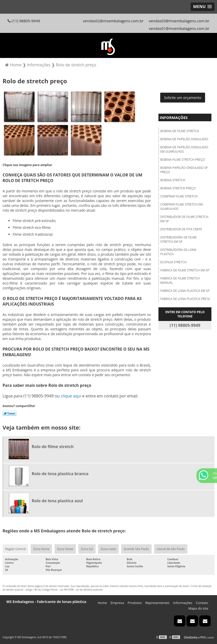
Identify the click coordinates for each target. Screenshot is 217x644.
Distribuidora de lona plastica (178, 252)
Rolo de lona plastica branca (60, 474)
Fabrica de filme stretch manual (180, 280)
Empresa (117, 603)
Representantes (157, 603)
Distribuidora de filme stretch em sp (178, 239)
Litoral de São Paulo (171, 549)
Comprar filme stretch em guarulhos (182, 207)
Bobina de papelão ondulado (184, 139)
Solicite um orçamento (183, 98)
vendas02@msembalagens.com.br (113, 21)
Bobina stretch (173, 180)
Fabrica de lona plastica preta (185, 299)
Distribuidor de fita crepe (181, 229)
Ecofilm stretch (173, 262)
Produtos (135, 603)
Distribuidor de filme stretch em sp (184, 219)
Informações (174, 117)
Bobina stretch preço (178, 188)
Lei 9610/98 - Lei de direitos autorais (81, 590)
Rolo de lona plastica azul (57, 501)
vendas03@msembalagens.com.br (179, 21)
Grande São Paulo (136, 549)
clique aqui (71, 396)
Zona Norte (41, 549)
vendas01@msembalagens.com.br (179, 28)
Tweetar (10, 413)
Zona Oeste (65, 549)
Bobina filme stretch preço (183, 160)
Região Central (15, 549)
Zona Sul (87, 549)
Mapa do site (198, 608)
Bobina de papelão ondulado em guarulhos (184, 149)
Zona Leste (108, 549)
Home (102, 603)
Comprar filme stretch (179, 196)
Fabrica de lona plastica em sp (185, 291)
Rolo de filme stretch (53, 447)
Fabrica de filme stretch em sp (185, 270)
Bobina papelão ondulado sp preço (184, 170)
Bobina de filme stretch (180, 131)
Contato (202, 603)
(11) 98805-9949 (24, 21)
